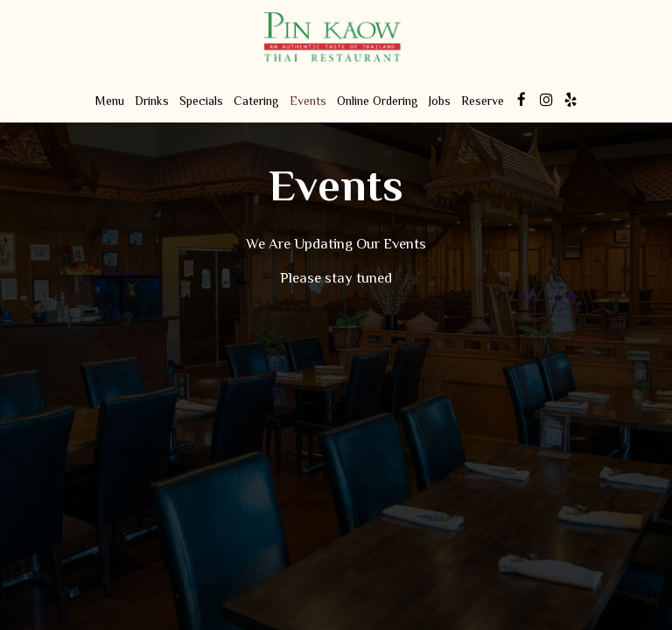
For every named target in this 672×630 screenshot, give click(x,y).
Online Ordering (378, 101)
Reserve (483, 101)
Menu (110, 101)
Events (308, 101)
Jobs (440, 101)
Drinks (152, 101)
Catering (256, 101)
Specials (201, 101)
